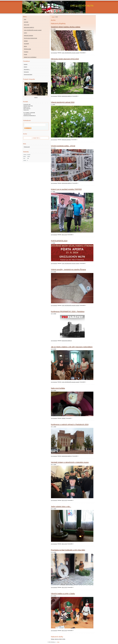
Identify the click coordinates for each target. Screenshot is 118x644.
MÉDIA (25, 46)
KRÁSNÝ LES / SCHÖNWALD (30, 57)
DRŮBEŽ (64, 418)
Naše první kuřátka (58, 388)
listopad (35, 138)
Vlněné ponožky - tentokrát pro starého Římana (68, 270)
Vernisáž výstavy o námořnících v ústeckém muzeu (70, 462)
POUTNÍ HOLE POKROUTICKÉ (31, 38)
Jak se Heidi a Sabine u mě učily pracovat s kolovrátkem (72, 347)
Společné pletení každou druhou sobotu (66, 27)
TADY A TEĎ (64, 235)
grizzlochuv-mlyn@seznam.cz (30, 115)
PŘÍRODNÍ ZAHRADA (66, 140)
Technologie (26, 72)
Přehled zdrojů (27, 147)
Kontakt (25, 54)
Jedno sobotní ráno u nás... (61, 507)
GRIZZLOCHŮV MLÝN (82, 6)
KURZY (25, 33)
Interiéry (26, 67)
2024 (38, 138)
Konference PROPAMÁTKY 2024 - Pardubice (68, 311)
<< (32, 138)
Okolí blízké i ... (27, 69)
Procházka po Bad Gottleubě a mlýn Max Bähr (68, 550)
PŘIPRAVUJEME (27, 49)
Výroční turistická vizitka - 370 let (63, 146)
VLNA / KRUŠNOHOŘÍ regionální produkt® (70, 53)
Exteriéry (26, 64)
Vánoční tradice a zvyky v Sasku (63, 594)
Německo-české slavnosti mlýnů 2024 (65, 59)
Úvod (53, 17)
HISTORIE (26, 22)
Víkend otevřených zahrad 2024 (63, 102)
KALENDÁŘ (26, 44)
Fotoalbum (26, 52)
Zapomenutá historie (28, 74)
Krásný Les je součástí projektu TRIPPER (66, 189)
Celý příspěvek (54, 53)
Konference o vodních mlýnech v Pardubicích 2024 (70, 424)
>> (40, 138)
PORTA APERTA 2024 (59, 241)
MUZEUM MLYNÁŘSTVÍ (67, 96)
